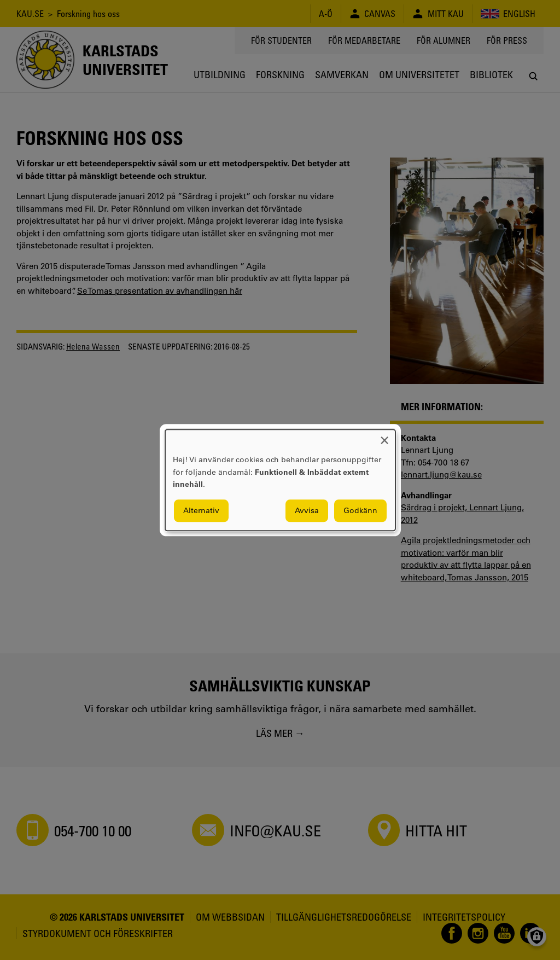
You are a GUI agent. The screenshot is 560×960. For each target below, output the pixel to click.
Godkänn (360, 510)
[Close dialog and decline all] (384, 436)
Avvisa (307, 510)
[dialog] (280, 480)
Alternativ (201, 510)
